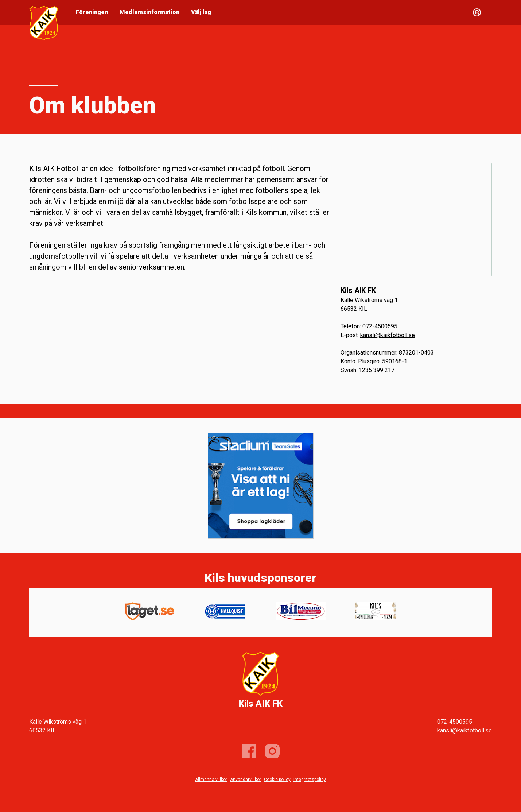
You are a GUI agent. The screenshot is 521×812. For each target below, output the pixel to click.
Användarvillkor (246, 780)
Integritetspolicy (310, 780)
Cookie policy (277, 780)
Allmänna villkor (211, 780)
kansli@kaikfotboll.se (388, 335)
